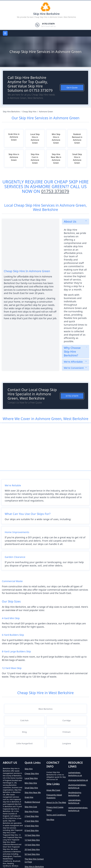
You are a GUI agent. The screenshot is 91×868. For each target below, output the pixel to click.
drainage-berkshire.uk (78, 780)
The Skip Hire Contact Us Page (34, 860)
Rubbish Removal (32, 802)
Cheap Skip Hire (32, 774)
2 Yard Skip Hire (32, 816)
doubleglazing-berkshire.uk (75, 794)
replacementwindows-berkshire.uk (78, 809)
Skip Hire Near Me (33, 793)
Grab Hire (29, 797)
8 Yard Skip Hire (32, 830)
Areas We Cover (53, 790)
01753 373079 (55, 191)
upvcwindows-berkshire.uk (75, 802)
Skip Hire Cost (31, 807)
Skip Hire (29, 769)
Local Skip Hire (31, 778)
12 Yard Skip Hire (32, 840)
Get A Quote (72, 88)
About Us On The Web (56, 802)
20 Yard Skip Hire (32, 849)
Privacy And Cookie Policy (55, 809)
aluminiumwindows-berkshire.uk (77, 786)
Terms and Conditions (56, 815)
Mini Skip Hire (31, 783)
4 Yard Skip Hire (32, 821)
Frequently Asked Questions (54, 796)
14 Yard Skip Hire (32, 845)
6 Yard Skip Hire (32, 826)
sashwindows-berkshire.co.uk (75, 774)
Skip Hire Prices (32, 812)
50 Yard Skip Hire (32, 854)
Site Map (50, 820)
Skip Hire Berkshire (47, 14)
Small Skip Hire (31, 788)
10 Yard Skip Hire (32, 835)
